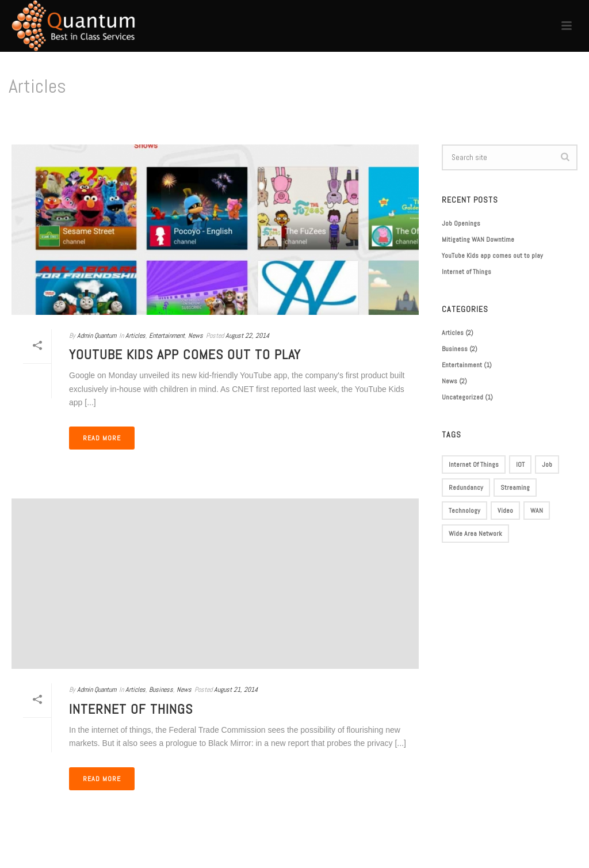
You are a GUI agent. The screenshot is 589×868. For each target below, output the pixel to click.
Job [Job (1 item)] (547, 465)
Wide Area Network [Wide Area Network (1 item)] (475, 534)
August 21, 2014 (236, 690)
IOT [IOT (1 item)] (520, 465)
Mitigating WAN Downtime (478, 239)
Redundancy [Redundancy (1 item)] (466, 488)
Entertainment (167, 336)
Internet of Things (131, 709)
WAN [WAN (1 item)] (537, 511)
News (196, 336)
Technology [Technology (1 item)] (464, 511)
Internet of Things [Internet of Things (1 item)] (474, 465)
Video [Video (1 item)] (505, 511)
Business (161, 690)
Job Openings (461, 223)
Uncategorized (462, 397)
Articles (135, 336)
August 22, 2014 (247, 336)
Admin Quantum (97, 336)
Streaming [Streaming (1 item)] (515, 488)
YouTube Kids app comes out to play (185, 354)
